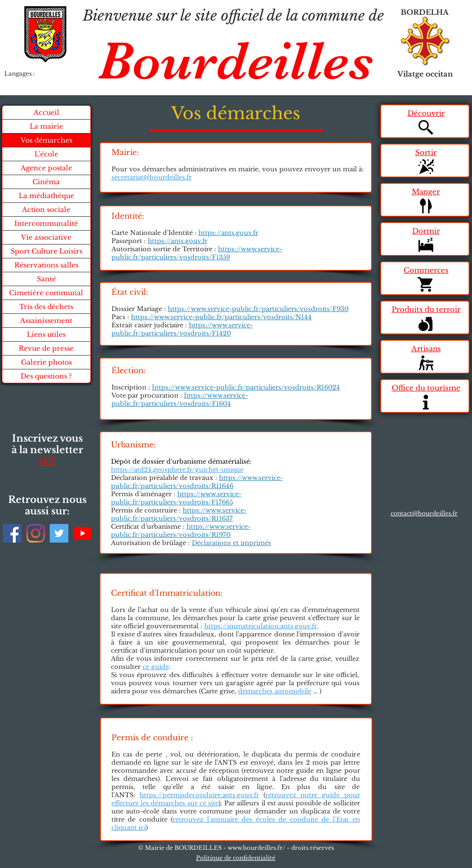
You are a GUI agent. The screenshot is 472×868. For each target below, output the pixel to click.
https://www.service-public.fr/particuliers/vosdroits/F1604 (180, 400)
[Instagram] (36, 533)
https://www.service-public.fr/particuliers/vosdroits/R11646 (197, 482)
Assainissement (46, 321)
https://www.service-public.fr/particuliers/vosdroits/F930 (258, 309)
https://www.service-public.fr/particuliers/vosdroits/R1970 (181, 531)
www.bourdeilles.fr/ (257, 848)
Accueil (46, 112)
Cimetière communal (46, 293)
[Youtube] (82, 533)
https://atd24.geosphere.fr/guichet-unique (177, 470)
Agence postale (46, 168)
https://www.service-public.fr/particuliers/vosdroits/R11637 (179, 514)
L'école (46, 154)
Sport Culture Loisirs (46, 251)
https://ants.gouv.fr (228, 233)
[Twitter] (59, 533)
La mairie (46, 126)
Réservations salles (46, 265)
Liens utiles (46, 334)
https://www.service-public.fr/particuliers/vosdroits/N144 (221, 317)
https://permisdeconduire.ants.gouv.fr (199, 795)
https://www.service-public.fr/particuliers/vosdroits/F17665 (176, 498)
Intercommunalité (46, 223)
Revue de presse (46, 348)
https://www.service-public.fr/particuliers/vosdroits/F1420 (182, 329)
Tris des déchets (46, 307)
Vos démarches (46, 140)
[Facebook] (12, 533)
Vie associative (46, 237)
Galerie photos (46, 362)
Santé (46, 279)
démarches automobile (275, 691)
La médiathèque (46, 196)
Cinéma (46, 182)
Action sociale (46, 210)
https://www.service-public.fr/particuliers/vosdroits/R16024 (246, 387)
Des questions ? (46, 376)
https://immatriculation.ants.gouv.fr (261, 626)
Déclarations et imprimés (231, 543)
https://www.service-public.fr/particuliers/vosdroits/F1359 (197, 253)
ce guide (156, 667)
